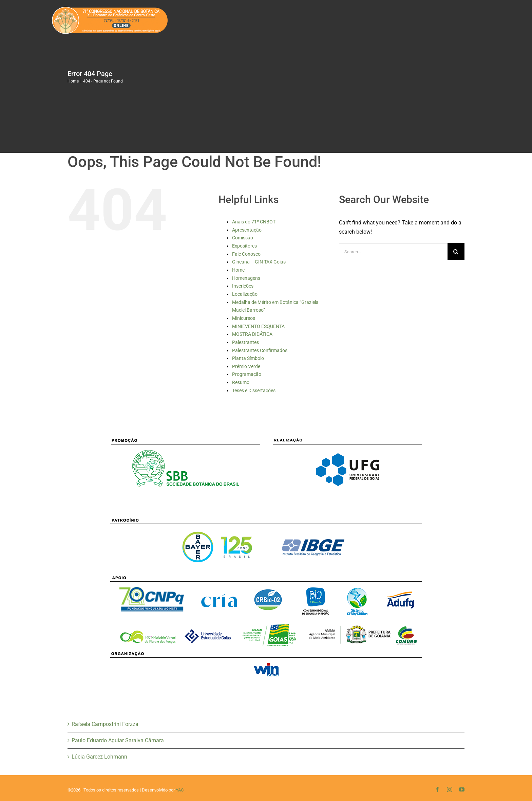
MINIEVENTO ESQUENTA (258, 326)
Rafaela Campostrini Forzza (105, 724)
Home (238, 270)
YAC (180, 790)
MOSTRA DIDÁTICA (252, 334)
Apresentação (247, 230)
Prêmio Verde (246, 366)
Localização (245, 294)
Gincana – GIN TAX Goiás (259, 262)
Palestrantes (245, 342)
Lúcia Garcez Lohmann (99, 757)
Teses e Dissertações (254, 390)
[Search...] (393, 252)
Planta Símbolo (248, 358)
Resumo (241, 382)
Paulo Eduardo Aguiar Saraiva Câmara (118, 740)
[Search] (456, 252)
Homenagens (246, 278)
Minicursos (244, 318)
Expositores (244, 246)
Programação (247, 374)
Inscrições (243, 286)
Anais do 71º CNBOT (254, 222)
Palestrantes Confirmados (260, 350)
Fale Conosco (246, 254)
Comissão (243, 238)
